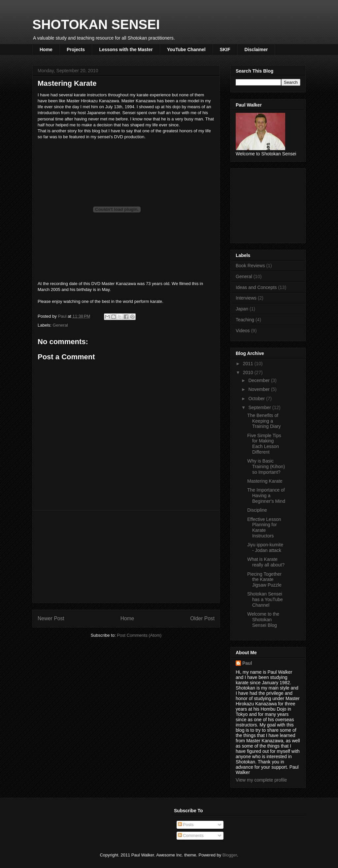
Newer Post (51, 618)
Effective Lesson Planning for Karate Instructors (264, 528)
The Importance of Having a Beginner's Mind (266, 496)
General (60, 325)
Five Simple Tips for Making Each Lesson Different (264, 444)
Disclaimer (256, 49)
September (260, 407)
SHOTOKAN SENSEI (96, 24)
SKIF (225, 49)
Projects (76, 49)
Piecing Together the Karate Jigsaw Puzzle (264, 580)
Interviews (246, 298)
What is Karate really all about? (266, 562)
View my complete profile (261, 780)
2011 (249, 364)
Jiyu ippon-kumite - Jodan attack (265, 547)
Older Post (202, 618)
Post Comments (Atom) (139, 635)
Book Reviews (250, 266)
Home (46, 49)
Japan (242, 309)
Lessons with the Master (126, 49)
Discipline (257, 510)
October (257, 399)
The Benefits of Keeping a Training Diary (264, 421)
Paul (247, 663)
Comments (191, 836)
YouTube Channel (186, 49)
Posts (186, 825)
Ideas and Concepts (256, 287)
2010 (249, 372)
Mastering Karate (265, 481)
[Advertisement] (126, 557)
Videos (243, 331)
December (259, 380)
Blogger (230, 855)
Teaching (245, 320)
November (259, 389)
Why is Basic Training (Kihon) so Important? (266, 466)
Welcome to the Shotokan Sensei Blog (263, 620)
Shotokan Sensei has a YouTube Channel (265, 599)
